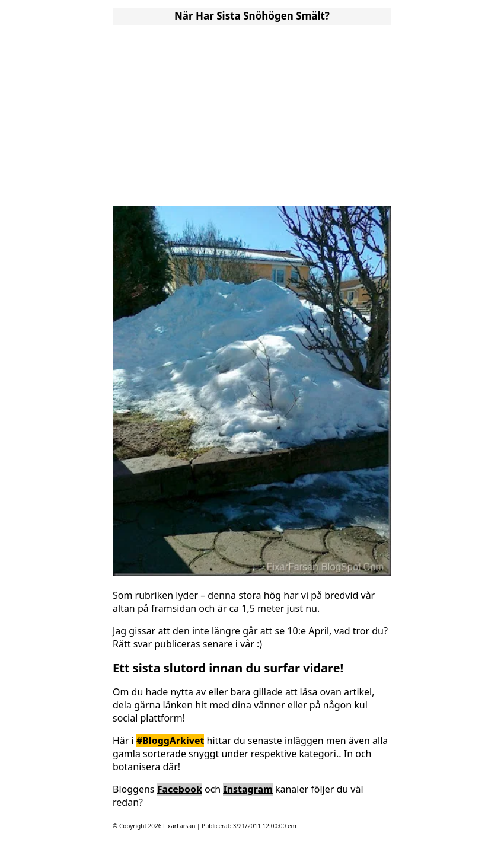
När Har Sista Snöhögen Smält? (252, 16)
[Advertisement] (252, 111)
